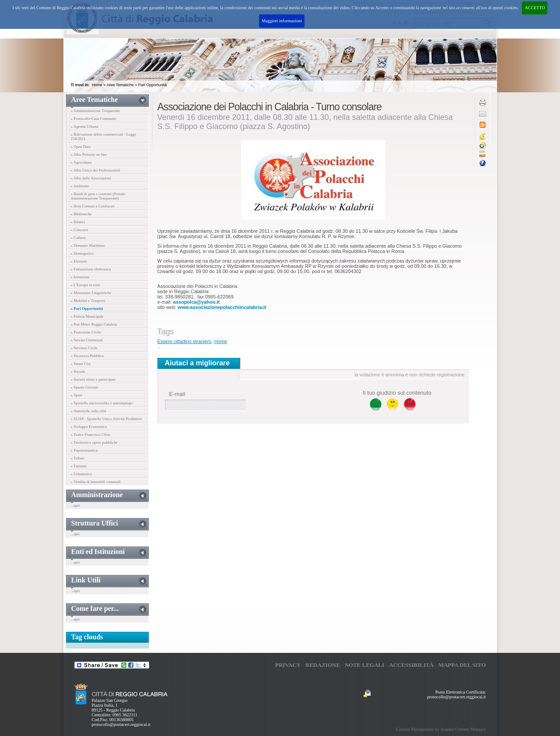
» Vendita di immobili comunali (96, 482)
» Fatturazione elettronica (91, 269)
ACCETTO (535, 8)
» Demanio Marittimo (88, 245)
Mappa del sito (462, 665)
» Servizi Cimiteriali (87, 340)
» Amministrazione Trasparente (96, 111)
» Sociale (78, 372)
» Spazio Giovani (85, 387)
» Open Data (81, 147)
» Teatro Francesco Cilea (90, 435)
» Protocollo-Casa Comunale (94, 119)
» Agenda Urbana (85, 126)
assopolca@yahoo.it (197, 302)
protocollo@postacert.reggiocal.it (121, 724)
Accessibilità (411, 665)
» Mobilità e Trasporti (88, 301)
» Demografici (82, 253)
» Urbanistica (81, 474)
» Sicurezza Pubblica (87, 356)
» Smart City (81, 364)
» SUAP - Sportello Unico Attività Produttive (107, 419)
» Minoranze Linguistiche (91, 293)
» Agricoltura (81, 162)
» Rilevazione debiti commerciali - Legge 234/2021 (104, 137)
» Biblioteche (81, 214)
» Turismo (79, 466)
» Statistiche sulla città (89, 411)
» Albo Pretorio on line (89, 154)
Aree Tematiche (120, 85)
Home (97, 85)
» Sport (77, 395)
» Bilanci (78, 222)
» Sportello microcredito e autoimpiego (102, 403)
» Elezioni (79, 261)
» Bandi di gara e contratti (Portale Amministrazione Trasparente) (98, 196)
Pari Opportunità (153, 85)
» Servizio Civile (84, 348)
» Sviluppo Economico (89, 427)
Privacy (288, 665)
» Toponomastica (84, 450)
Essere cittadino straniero (185, 341)
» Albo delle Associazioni (91, 178)
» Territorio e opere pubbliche (94, 442)
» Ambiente (80, 186)
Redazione (323, 665)
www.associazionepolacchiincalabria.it (222, 307)
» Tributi (78, 458)
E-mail (177, 394)
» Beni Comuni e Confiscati (93, 206)
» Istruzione (80, 277)
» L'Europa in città (86, 285)
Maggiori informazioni (282, 21)
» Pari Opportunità (87, 308)
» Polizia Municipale (87, 316)
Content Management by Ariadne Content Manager (441, 729)
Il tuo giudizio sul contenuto (397, 393)
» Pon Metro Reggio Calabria (94, 324)
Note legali (365, 665)
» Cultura (78, 238)
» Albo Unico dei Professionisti (96, 170)
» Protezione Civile (86, 332)
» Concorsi (79, 230)
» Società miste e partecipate (93, 379)
